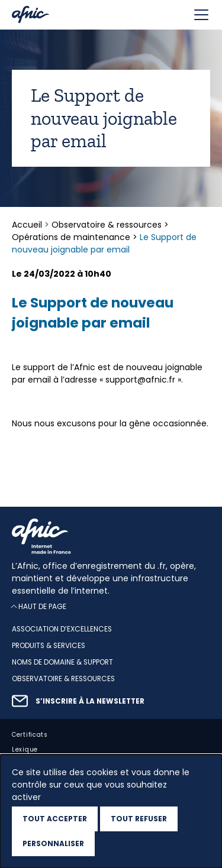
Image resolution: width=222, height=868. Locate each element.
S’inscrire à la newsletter (90, 701)
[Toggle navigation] (201, 15)
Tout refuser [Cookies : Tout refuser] (139, 819)
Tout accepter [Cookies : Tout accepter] (55, 819)
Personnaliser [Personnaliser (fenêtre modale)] (53, 843)
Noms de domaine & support (62, 662)
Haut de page (42, 606)
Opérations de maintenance (71, 237)
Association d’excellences (62, 629)
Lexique (25, 749)
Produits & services (49, 646)
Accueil (28, 225)
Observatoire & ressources (107, 225)
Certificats (30, 734)
